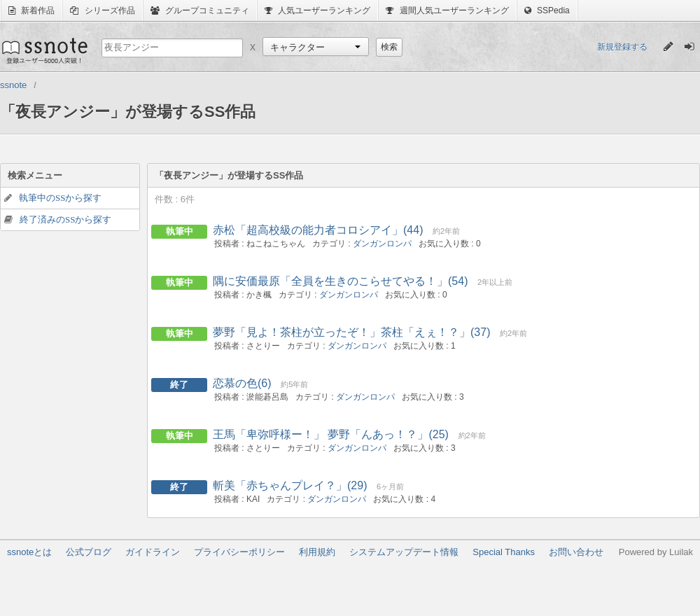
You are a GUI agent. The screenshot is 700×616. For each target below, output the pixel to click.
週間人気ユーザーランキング (447, 10)
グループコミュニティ (200, 10)
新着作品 (31, 10)
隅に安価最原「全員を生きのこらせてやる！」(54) (340, 281)
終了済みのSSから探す (65, 219)
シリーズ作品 (102, 10)
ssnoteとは (29, 552)
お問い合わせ (576, 552)
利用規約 (317, 552)
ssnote (44, 50)
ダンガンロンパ (382, 244)
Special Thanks (504, 552)
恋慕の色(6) (242, 383)
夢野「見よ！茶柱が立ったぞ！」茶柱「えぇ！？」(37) (351, 332)
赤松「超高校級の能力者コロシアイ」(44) (318, 230)
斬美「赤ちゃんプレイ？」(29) (290, 485)
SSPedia (547, 10)
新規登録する (622, 47)
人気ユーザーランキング (317, 10)
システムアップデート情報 (404, 552)
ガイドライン (153, 552)
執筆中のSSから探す (60, 198)
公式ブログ (89, 552)
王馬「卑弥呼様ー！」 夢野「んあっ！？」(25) (331, 434)
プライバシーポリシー (239, 552)
